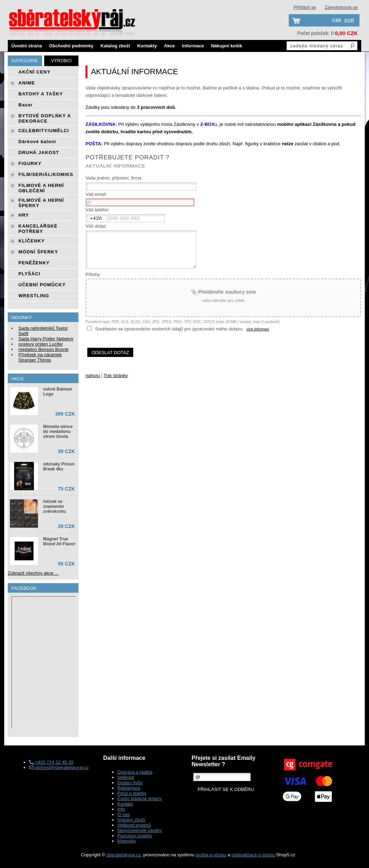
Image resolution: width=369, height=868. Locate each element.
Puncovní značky (135, 836)
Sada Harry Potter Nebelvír (46, 339)
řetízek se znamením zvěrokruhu (55, 506)
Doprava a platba (135, 772)
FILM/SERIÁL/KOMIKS (46, 174)
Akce (169, 46)
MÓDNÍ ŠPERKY (38, 252)
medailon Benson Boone (43, 349)
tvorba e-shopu (211, 855)
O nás (124, 814)
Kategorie (25, 61)
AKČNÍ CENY (34, 72)
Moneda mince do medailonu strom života (58, 432)
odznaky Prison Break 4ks (59, 467)
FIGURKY (30, 163)
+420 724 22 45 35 (51, 762)
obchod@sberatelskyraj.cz (59, 767)
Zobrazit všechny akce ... (33, 573)
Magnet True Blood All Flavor (59, 541)
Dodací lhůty (130, 783)
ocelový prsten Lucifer (41, 344)
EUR (349, 20)
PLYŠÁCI (29, 274)
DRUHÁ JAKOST (39, 153)
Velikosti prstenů (134, 825)
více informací (258, 329)
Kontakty (147, 46)
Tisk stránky (116, 376)
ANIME (27, 83)
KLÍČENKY (31, 241)
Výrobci (61, 61)
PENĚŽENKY (34, 263)
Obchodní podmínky (71, 46)
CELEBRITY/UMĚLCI (44, 131)
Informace (193, 46)
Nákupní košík (227, 46)
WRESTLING (34, 296)
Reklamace (129, 788)
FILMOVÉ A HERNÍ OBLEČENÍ (41, 188)
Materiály (127, 841)
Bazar (25, 105)
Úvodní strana (27, 46)
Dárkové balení (37, 142)
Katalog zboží (115, 46)
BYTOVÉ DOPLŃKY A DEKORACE (45, 118)
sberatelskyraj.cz (124, 855)
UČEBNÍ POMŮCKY (42, 285)
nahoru (93, 376)
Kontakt (125, 804)
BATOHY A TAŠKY (41, 94)
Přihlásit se (305, 7)
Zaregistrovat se (341, 7)
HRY (24, 215)
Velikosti (126, 777)
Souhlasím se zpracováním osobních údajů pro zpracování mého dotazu (169, 329)
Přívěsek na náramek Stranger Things (40, 357)
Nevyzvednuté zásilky (139, 830)
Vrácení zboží (131, 820)
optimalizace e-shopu (253, 855)
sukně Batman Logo (58, 392)
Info (121, 809)
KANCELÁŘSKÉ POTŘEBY (38, 229)
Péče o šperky (132, 793)
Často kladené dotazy (139, 799)
